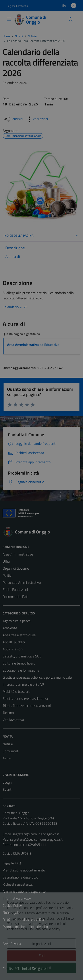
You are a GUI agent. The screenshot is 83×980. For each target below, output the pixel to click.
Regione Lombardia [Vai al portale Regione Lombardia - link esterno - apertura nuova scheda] (17, 6)
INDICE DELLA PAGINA (41, 236)
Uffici (6, 561)
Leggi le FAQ (12, 863)
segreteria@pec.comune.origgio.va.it (36, 839)
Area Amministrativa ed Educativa (33, 345)
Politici (7, 575)
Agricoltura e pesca (17, 621)
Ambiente (10, 628)
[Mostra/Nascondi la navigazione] (9, 19)
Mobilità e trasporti (16, 691)
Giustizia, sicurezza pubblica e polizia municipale (37, 677)
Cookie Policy (12, 905)
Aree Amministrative (18, 554)
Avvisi (7, 758)
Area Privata (12, 944)
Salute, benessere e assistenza (25, 698)
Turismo (8, 713)
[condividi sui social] (13, 119)
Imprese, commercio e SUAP (23, 684)
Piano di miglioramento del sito (25, 927)
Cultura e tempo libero (19, 663)
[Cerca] (71, 20)
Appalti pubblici (14, 642)
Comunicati (11, 751)
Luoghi (8, 782)
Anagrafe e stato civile (19, 635)
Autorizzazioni (13, 649)
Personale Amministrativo (22, 582)
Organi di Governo (16, 568)
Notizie (8, 744)
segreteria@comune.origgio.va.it (36, 834)
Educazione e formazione (21, 670)
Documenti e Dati (15, 597)
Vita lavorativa (13, 720)
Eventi (7, 789)
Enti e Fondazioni (15, 590)
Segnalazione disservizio (20, 877)
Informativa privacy (17, 898)
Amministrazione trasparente (24, 891)
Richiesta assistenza (18, 884)
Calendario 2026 (15, 307)
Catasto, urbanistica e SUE (22, 656)
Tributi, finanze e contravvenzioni (27, 706)
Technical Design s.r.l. (33, 969)
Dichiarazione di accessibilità (23, 920)
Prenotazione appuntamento (24, 870)
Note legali (11, 912)
